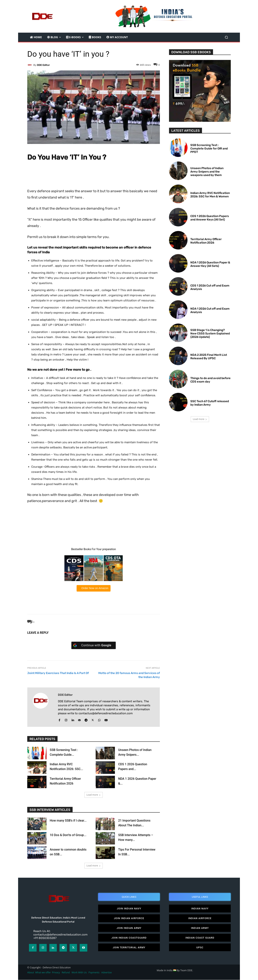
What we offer (43, 973)
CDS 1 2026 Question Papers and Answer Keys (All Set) (210, 218)
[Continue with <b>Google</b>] (94, 645)
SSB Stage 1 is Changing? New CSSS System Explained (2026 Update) (210, 333)
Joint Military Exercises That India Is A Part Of (58, 673)
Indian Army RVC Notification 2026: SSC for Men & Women (210, 195)
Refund (66, 973)
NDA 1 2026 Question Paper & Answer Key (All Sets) (210, 264)
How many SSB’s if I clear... (68, 821)
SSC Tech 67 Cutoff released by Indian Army (210, 403)
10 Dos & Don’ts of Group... (68, 835)
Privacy (56, 973)
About (31, 973)
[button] (226, 37)
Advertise (107, 973)
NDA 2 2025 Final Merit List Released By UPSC (209, 357)
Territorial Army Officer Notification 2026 (206, 241)
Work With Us (79, 973)
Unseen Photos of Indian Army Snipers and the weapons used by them (207, 172)
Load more (94, 795)
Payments (94, 973)
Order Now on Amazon (95, 588)
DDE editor (43, 65)
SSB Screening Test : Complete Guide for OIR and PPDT (209, 149)
